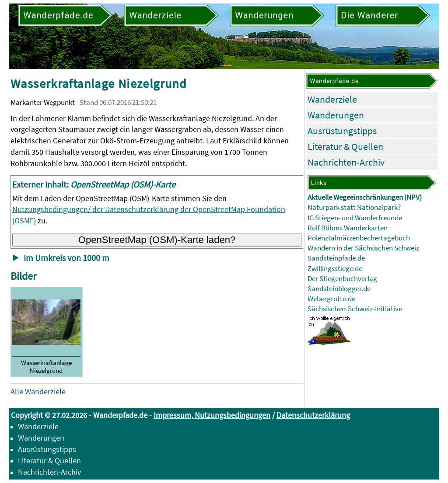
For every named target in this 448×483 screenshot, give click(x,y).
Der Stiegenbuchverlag (342, 279)
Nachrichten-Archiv (346, 162)
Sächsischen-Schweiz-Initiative (355, 309)
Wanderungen (336, 115)
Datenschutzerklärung (313, 415)
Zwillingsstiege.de (335, 269)
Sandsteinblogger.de (339, 289)
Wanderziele (332, 99)
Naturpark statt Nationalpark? (354, 207)
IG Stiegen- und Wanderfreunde (355, 218)
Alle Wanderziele (38, 391)
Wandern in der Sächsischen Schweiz (363, 248)
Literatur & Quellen (345, 146)
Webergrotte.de (331, 299)
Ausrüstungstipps (342, 131)
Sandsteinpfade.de (336, 258)
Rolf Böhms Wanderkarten (348, 228)
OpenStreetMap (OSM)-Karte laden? (157, 240)
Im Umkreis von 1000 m (66, 258)
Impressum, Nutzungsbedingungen (212, 415)
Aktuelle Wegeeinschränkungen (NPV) (365, 197)
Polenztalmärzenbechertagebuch (359, 238)
